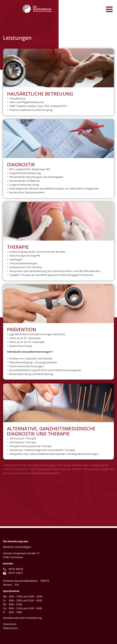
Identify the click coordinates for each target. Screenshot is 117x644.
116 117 (45, 581)
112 (17, 585)
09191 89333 (16, 569)
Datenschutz (10, 628)
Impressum (10, 624)
